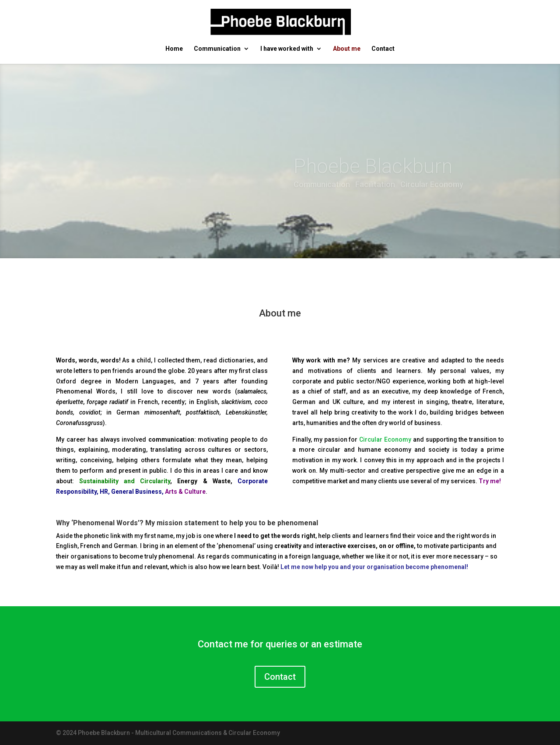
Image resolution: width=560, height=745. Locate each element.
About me (347, 49)
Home (174, 49)
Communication (217, 49)
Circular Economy (385, 439)
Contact (383, 49)
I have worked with (287, 49)
